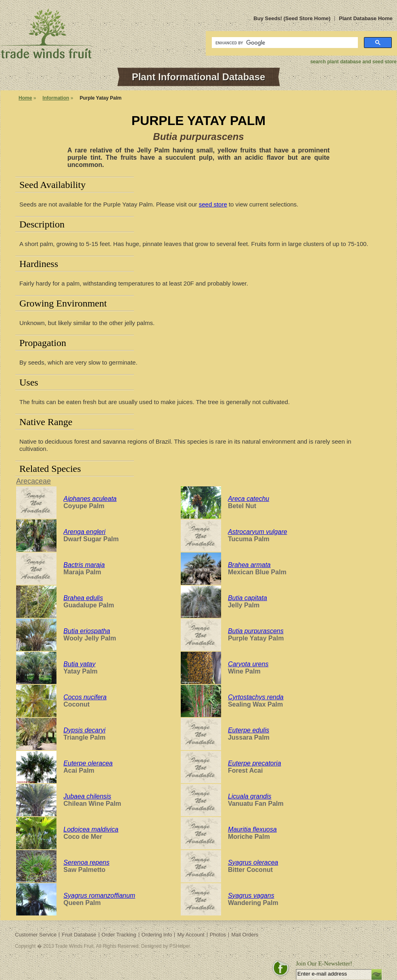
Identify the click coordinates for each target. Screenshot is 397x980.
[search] (284, 43)
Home (25, 98)
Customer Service (36, 935)
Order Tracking (119, 935)
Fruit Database (79, 935)
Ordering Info (157, 935)
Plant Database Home (366, 18)
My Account (191, 935)
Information (56, 98)
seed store (213, 204)
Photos (218, 935)
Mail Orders (245, 935)
